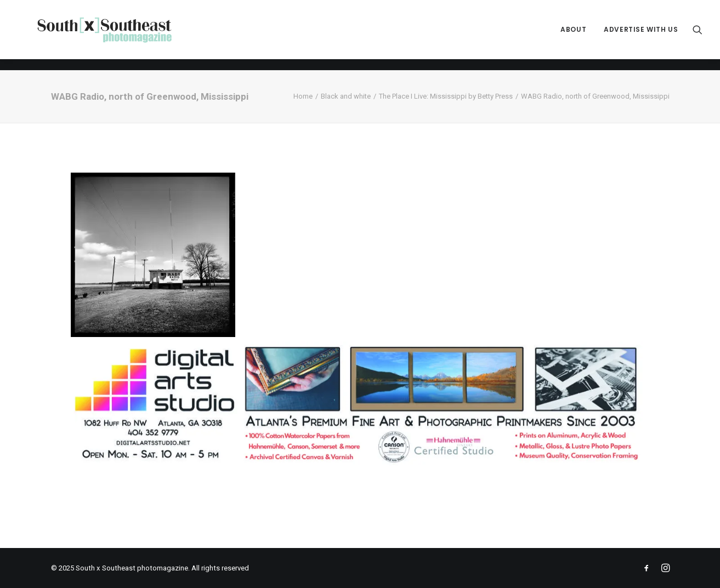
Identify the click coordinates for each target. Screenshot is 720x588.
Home (303, 96)
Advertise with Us (641, 35)
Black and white (346, 96)
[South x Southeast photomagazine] (115, 35)
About (573, 35)
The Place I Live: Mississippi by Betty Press (446, 96)
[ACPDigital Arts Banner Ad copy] (360, 464)
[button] (698, 35)
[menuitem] (573, 35)
